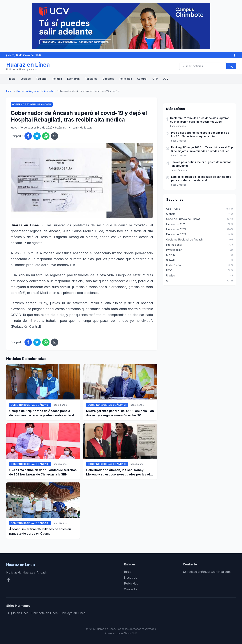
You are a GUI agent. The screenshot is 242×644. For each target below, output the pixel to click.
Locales (26, 79)
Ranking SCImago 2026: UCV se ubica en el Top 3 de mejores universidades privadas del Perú (202, 149)
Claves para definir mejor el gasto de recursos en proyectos (201, 164)
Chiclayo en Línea (73, 613)
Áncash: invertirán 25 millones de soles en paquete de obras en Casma (40, 531)
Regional (42, 79)
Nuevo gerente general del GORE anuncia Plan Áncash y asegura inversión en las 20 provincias (120, 413)
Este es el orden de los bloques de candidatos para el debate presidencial (201, 179)
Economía (73, 79)
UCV (166, 79)
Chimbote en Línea (45, 613)
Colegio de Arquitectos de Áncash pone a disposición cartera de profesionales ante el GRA (42, 413)
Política (57, 79)
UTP (155, 79)
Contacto (130, 589)
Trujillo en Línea (17, 613)
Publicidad (131, 583)
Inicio (12, 79)
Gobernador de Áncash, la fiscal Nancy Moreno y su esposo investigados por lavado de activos (119, 472)
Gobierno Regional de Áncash (35, 91)
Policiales (91, 79)
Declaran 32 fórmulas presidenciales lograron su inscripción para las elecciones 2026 (200, 120)
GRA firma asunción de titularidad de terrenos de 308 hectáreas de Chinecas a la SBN (43, 472)
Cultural (142, 79)
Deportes (108, 79)
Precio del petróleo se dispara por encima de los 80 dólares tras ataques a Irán (200, 134)
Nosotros (131, 578)
